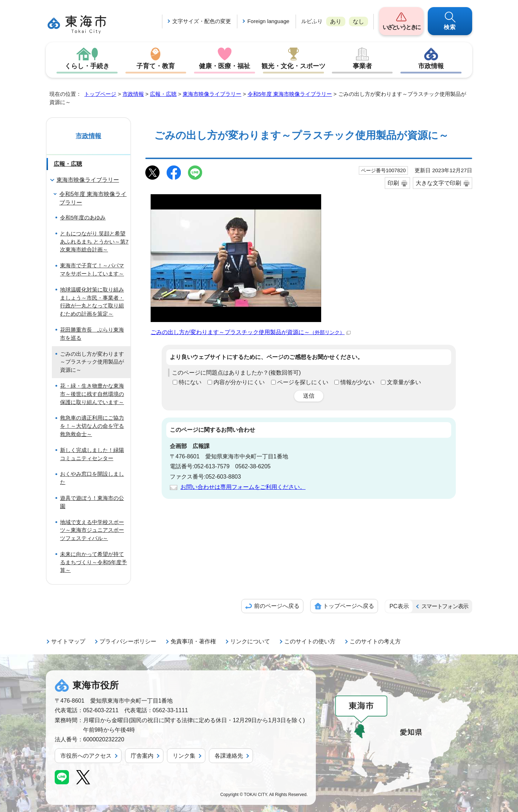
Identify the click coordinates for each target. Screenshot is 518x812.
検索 (450, 27)
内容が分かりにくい (239, 382)
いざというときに (401, 27)
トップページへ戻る (349, 606)
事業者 (362, 66)
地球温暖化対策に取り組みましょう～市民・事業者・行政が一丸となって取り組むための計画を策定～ (92, 302)
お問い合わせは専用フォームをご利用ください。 (243, 487)
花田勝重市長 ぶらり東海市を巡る (92, 334)
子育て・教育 (156, 66)
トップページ (100, 94)
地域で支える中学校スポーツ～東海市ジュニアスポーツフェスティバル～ (92, 530)
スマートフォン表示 (445, 606)
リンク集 (184, 756)
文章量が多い (404, 382)
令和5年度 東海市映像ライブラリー (290, 94)
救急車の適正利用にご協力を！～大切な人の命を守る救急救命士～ (92, 426)
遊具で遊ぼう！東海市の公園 (92, 502)
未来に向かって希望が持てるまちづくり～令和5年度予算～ (93, 562)
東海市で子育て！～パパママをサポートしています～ (92, 269)
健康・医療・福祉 (225, 66)
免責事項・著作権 (193, 641)
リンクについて (250, 641)
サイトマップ (68, 641)
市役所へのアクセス (86, 756)
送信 (309, 396)
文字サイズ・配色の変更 (202, 21)
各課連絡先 (229, 756)
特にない (190, 382)
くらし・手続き (87, 66)
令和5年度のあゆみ (83, 217)
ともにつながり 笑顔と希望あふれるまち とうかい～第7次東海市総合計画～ (94, 242)
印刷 (393, 183)
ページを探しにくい (303, 382)
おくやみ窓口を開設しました (92, 478)
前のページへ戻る (277, 606)
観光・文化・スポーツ (293, 66)
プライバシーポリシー (128, 641)
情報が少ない (357, 382)
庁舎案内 (142, 756)
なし (358, 21)
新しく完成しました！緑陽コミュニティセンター (92, 454)
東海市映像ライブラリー (212, 94)
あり (336, 21)
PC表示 (399, 606)
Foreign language (268, 21)
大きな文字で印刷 (438, 183)
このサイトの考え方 (375, 641)
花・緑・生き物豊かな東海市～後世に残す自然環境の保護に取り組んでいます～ (92, 394)
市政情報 (431, 66)
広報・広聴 (163, 94)
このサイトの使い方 (310, 641)
